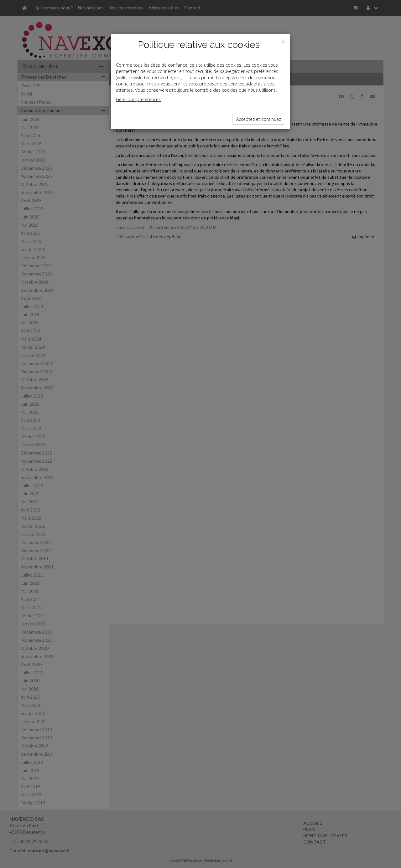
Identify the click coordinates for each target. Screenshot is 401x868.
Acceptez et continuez (259, 119)
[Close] (283, 42)
